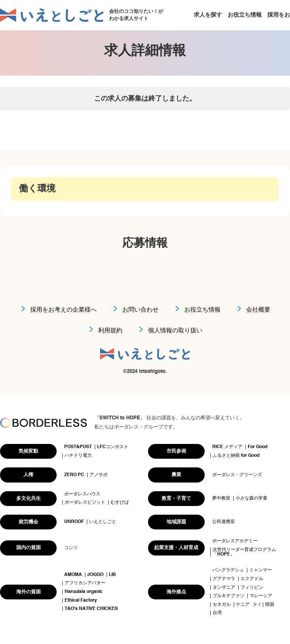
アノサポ (99, 475)
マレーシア (261, 596)
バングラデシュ (228, 570)
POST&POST (78, 447)
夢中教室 (221, 498)
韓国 (270, 605)
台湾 (217, 613)
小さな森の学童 (251, 498)
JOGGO (95, 575)
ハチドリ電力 (78, 456)
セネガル (222, 605)
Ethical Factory (81, 601)
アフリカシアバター (85, 583)
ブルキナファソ (228, 596)
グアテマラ (224, 579)
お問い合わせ (140, 310)
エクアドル (252, 579)
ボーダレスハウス (82, 494)
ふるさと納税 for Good (236, 456)
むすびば (120, 503)
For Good (258, 447)
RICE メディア (227, 447)
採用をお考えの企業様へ (63, 310)
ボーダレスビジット (85, 503)
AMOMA (73, 575)
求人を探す (208, 15)
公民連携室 (224, 522)
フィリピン (252, 588)
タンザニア (224, 588)
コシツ (71, 548)
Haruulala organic (84, 592)
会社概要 (258, 310)
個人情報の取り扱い (175, 331)
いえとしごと (103, 522)
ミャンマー (261, 570)
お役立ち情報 (245, 15)
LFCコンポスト (113, 447)
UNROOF (74, 522)
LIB (112, 575)
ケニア (243, 605)
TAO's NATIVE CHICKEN (91, 609)
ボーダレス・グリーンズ (237, 475)
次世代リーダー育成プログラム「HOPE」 (244, 552)
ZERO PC (74, 475)
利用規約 (110, 331)
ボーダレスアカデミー (235, 541)
